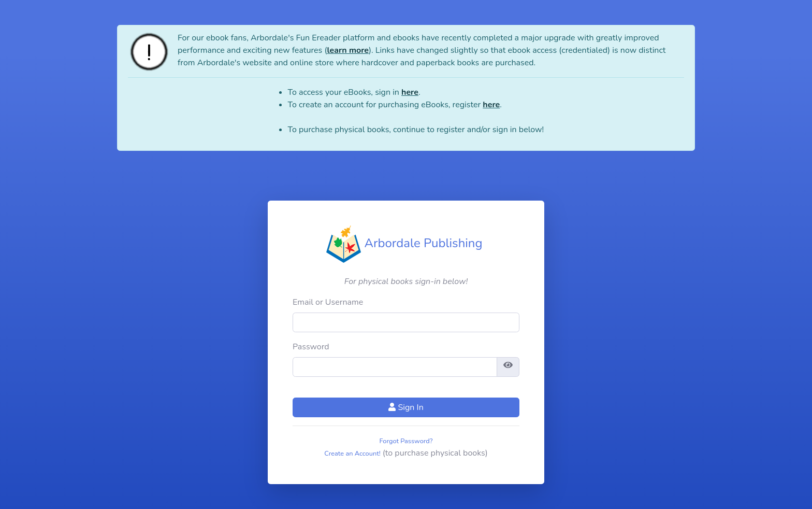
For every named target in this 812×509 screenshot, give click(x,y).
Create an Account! (352, 454)
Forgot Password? (406, 441)
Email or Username (328, 302)
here (410, 92)
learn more (347, 50)
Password (311, 347)
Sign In (406, 407)
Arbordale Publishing (404, 243)
